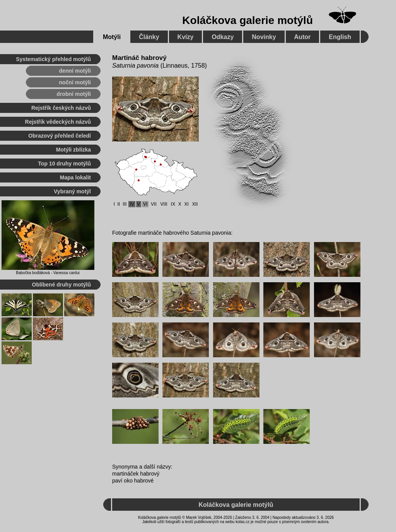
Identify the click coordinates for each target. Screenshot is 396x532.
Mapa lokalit (75, 177)
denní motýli (75, 71)
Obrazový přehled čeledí (60, 136)
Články (149, 37)
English (340, 37)
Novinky (264, 37)
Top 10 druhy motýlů (64, 164)
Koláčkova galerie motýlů (247, 20)
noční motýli (75, 82)
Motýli (112, 37)
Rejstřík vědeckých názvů (58, 122)
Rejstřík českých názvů (61, 108)
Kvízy (186, 37)
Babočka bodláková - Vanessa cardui (48, 273)
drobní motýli (74, 94)
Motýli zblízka (73, 150)
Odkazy (223, 37)
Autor (303, 37)
